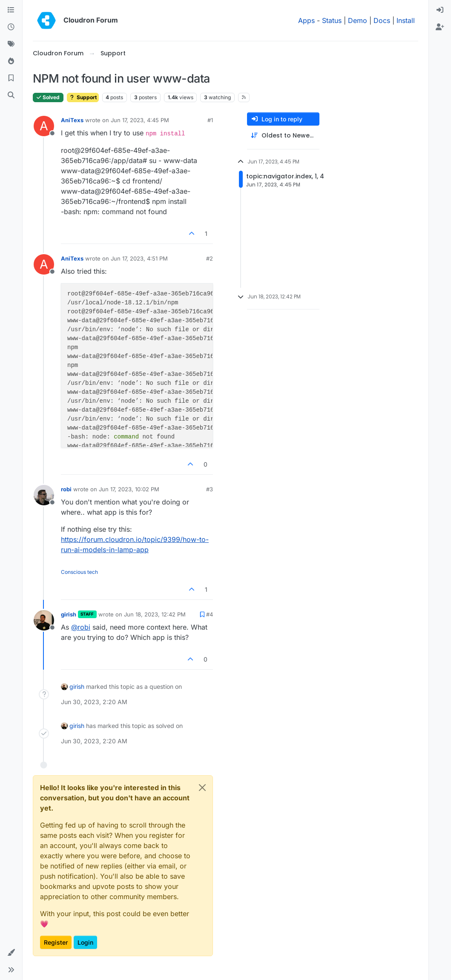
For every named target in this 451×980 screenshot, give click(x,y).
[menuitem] (440, 10)
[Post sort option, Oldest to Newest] (283, 136)
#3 (210, 489)
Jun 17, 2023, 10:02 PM (129, 489)
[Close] (202, 788)
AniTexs (72, 120)
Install (406, 20)
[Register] (440, 27)
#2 (210, 258)
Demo (358, 20)
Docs (382, 20)
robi (66, 489)
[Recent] (11, 27)
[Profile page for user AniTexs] (44, 126)
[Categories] (11, 10)
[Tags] (11, 44)
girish (69, 614)
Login (85, 942)
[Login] (440, 10)
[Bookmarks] (11, 78)
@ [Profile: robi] (81, 627)
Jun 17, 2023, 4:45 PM (140, 120)
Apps (306, 20)
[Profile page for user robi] (44, 495)
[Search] (11, 95)
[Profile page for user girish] (44, 620)
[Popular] (11, 61)
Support (83, 97)
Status (332, 20)
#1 (210, 120)
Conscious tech (79, 572)
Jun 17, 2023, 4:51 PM (139, 258)
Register (56, 942)
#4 (210, 614)
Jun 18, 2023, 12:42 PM (155, 614)
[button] (11, 953)
